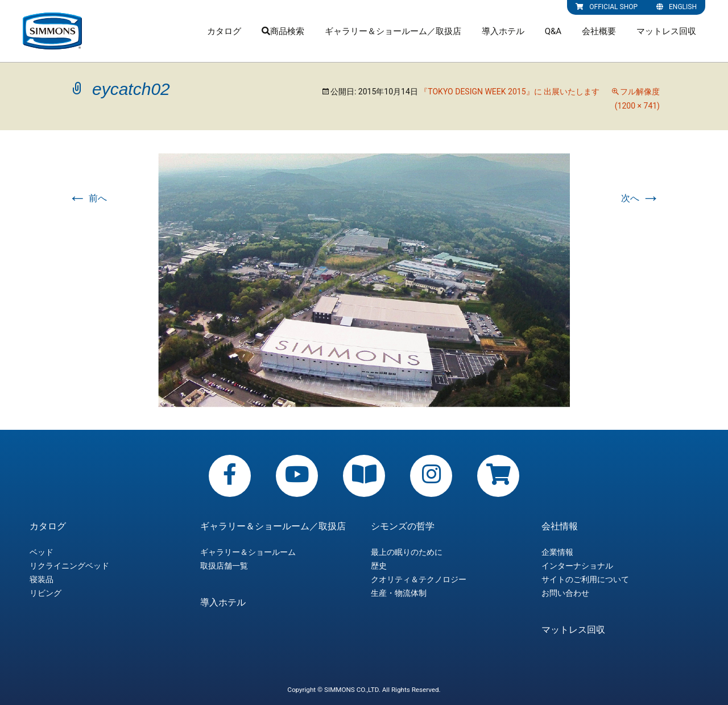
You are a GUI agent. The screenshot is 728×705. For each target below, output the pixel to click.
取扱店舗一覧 (224, 566)
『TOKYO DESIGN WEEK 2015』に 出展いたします (510, 92)
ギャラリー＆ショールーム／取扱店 (393, 31)
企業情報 (557, 552)
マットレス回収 (666, 31)
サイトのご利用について (585, 579)
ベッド (42, 552)
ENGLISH (677, 7)
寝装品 (42, 579)
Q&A (553, 31)
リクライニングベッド (69, 566)
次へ (640, 198)
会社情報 (560, 526)
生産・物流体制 (399, 593)
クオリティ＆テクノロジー (419, 579)
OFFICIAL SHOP (607, 7)
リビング (45, 593)
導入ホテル (503, 31)
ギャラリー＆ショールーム (248, 552)
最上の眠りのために (407, 552)
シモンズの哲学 (403, 526)
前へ (88, 198)
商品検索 (283, 31)
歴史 (379, 566)
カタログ (224, 31)
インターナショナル (577, 566)
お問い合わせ (565, 593)
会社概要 (599, 31)
